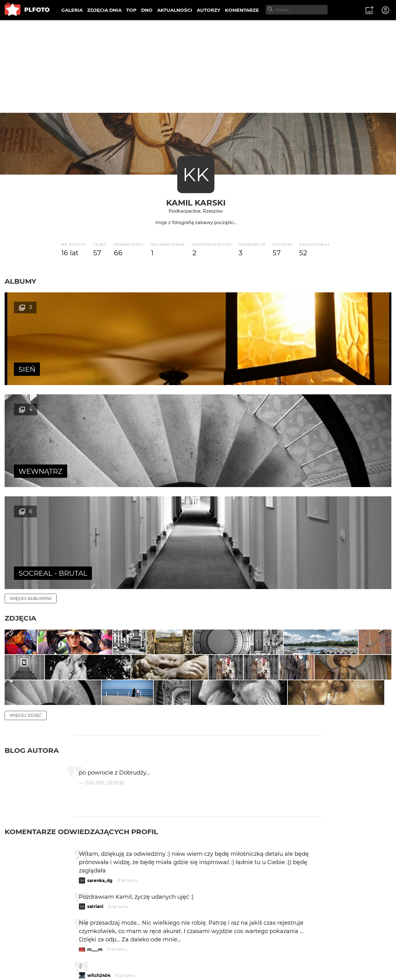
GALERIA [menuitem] (72, 10)
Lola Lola (97, 910)
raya (92, 952)
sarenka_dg (100, 788)
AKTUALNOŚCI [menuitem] (175, 10)
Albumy (20, 281)
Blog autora (32, 658)
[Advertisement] (198, 66)
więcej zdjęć (26, 623)
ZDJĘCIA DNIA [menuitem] (104, 10)
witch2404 (99, 883)
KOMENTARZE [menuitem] (242, 10)
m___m (95, 857)
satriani (95, 814)
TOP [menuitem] (131, 10)
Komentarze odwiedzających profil (81, 740)
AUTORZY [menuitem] (209, 10)
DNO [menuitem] (147, 10)
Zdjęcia (20, 414)
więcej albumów (31, 394)
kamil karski (196, 203)
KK (196, 174)
